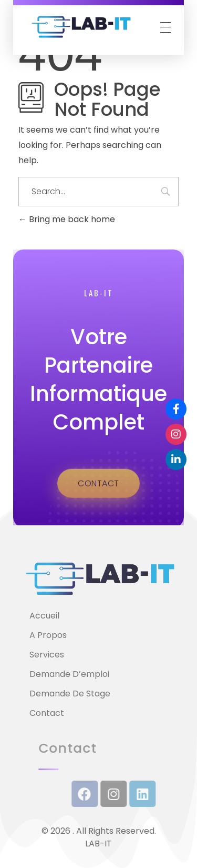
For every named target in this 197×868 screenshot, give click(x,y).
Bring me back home (67, 219)
